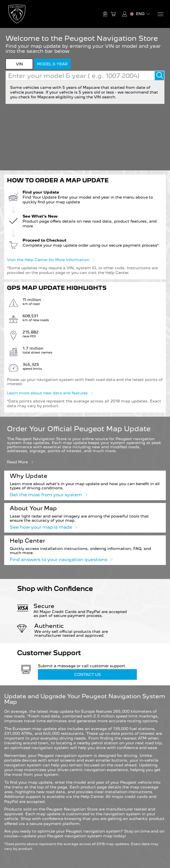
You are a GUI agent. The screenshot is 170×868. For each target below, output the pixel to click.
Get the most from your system (48, 494)
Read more (21, 462)
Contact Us (88, 674)
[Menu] (160, 14)
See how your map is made (43, 527)
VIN (19, 64)
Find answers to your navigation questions (61, 559)
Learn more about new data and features (50, 393)
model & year (52, 64)
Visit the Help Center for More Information (51, 259)
